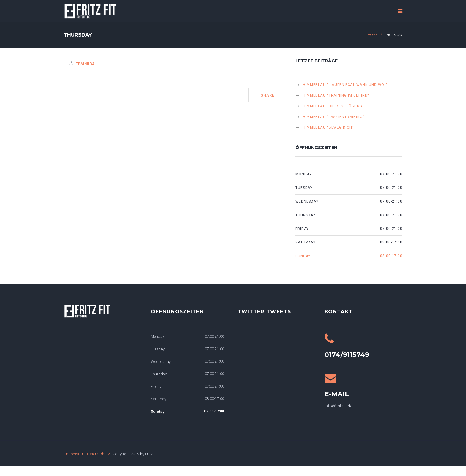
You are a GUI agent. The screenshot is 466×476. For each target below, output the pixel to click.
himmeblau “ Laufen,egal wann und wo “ (345, 85)
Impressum (74, 454)
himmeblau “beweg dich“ (328, 127)
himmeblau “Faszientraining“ (334, 117)
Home (373, 35)
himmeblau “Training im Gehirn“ (336, 95)
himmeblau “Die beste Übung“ (333, 106)
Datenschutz (99, 454)
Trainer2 (85, 64)
